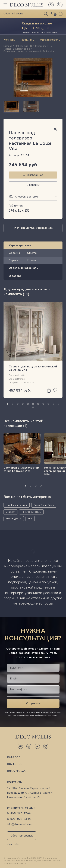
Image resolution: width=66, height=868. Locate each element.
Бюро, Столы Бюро (44, 505)
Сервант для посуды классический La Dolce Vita (33, 368)
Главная (8, 46)
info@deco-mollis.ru (19, 824)
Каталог (14, 757)
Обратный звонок (22, 836)
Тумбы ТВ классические (17, 49)
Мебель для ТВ (23, 46)
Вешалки (10, 512)
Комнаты (9, 40)
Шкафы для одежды (17, 505)
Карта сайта (13, 845)
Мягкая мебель (50, 40)
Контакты (15, 782)
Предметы (28, 40)
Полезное (15, 764)
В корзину (33, 185)
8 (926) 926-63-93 (19, 819)
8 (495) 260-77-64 (19, 814)
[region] (33, 107)
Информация (17, 771)
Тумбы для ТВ (43, 46)
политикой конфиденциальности (43, 715)
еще (30, 519)
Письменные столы (31, 512)
